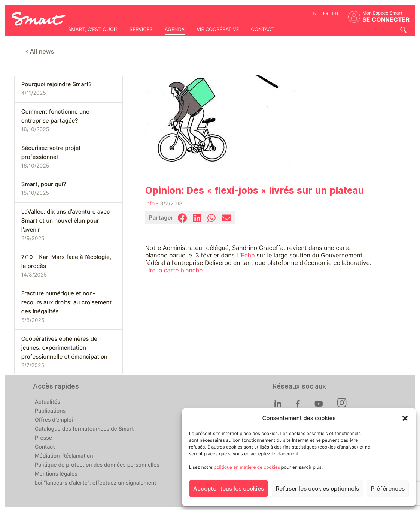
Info (150, 204)
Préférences (388, 489)
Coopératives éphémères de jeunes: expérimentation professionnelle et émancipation (64, 348)
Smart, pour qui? (44, 184)
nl (316, 13)
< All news (40, 52)
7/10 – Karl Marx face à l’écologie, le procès (66, 262)
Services (141, 30)
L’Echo (245, 255)
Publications (50, 411)
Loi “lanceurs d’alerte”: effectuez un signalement (96, 483)
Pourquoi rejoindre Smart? (57, 84)
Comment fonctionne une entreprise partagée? (55, 116)
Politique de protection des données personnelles (97, 465)
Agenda (175, 30)
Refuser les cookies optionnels (317, 489)
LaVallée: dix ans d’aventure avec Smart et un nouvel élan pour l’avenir (66, 221)
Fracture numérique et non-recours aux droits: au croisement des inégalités (66, 302)
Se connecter (386, 20)
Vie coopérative (218, 30)
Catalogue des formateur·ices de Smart (84, 429)
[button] (405, 418)
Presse (43, 438)
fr (325, 13)
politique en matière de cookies (247, 467)
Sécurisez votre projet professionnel (51, 153)
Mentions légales (56, 474)
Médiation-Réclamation (64, 456)
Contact (262, 30)
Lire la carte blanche (174, 270)
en (335, 13)
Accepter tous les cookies (229, 489)
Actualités (47, 402)
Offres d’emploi (54, 420)
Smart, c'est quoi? (93, 30)
